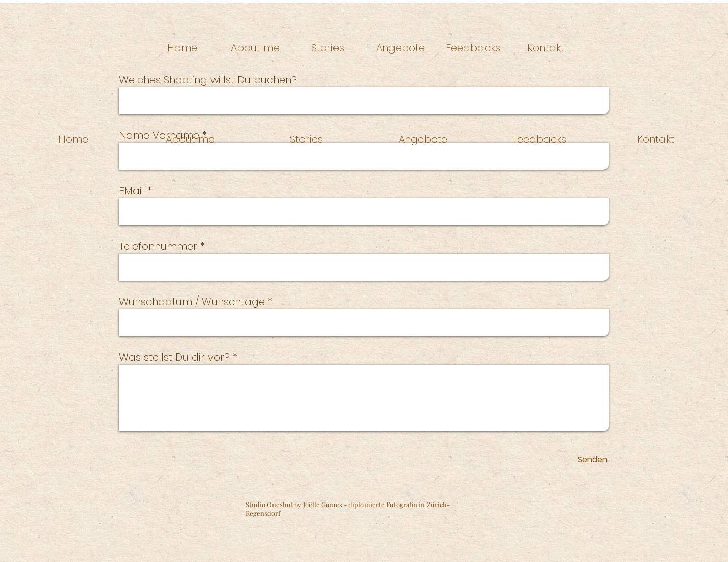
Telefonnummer (158, 246)
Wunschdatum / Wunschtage (192, 302)
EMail (132, 191)
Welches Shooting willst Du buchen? (208, 80)
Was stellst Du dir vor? (174, 357)
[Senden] (593, 460)
